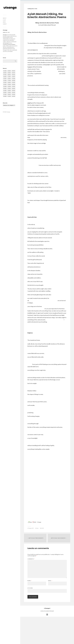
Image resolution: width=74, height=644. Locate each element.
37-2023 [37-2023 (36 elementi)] (5, 94)
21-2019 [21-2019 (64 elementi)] (13, 83)
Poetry (37, 528)
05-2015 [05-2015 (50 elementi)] (9, 73)
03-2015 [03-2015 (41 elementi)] (13, 71)
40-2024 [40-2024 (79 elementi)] (5, 96)
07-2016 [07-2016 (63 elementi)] (5, 75)
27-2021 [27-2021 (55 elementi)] (13, 86)
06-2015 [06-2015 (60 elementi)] (13, 73)
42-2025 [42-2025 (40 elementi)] (13, 96)
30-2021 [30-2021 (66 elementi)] (13, 88)
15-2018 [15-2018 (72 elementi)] (13, 79)
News (4, 22)
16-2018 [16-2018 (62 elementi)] (5, 81)
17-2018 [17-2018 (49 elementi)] (9, 81)
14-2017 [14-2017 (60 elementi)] (9, 79)
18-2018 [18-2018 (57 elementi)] (13, 81)
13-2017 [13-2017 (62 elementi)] (5, 79)
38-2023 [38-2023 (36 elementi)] (9, 94)
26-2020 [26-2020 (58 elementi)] (9, 86)
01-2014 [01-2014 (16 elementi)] (5, 71)
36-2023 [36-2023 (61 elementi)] (13, 92)
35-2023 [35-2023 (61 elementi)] (9, 92)
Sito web (30, 588)
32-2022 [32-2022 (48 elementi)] (9, 90)
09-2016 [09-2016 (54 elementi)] (13, 75)
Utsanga (8, 112)
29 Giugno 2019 (31, 528)
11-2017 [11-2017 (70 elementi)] (9, 77)
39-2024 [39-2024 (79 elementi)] (13, 94)
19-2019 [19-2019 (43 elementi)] (5, 83)
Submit (5, 24)
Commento (31, 559)
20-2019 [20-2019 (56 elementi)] (9, 83)
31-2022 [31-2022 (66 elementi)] (5, 90)
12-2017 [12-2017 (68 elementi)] (13, 77)
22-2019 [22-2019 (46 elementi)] (5, 84)
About (5, 18)
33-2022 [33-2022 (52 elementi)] (13, 90)
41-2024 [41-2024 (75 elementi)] (9, 96)
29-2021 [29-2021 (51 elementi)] (9, 88)
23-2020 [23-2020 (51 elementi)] (9, 84)
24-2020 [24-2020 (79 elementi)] (13, 84)
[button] (47, 615)
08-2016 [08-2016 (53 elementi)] (9, 75)
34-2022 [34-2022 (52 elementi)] (5, 92)
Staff (4, 20)
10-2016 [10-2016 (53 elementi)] (5, 77)
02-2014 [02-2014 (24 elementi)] (9, 71)
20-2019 (42, 528)
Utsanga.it (47, 608)
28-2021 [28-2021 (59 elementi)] (5, 88)
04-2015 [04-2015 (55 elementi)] (5, 73)
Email (50, 581)
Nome (30, 581)
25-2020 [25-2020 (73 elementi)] (5, 86)
